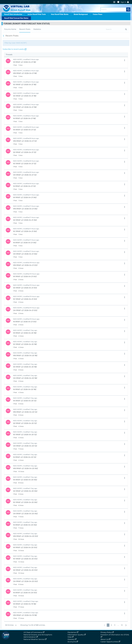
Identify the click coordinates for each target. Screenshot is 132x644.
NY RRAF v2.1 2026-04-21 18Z (25, 85)
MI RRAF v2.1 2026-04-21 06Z (25, 197)
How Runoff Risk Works (60, 14)
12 (122, 625)
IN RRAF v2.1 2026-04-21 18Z (24, 118)
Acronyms (73, 642)
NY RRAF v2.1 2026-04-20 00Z (25, 559)
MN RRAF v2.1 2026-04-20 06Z (25, 468)
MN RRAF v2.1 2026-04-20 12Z (25, 412)
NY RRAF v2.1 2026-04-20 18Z (25, 344)
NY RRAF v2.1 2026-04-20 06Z (25, 502)
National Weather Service (35, 639)
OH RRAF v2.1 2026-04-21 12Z (25, 175)
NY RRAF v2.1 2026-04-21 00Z (25, 299)
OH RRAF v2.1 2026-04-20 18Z (25, 378)
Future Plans (98, 14)
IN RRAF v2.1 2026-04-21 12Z (24, 186)
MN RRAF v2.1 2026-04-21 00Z (25, 265)
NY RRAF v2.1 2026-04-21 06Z (25, 231)
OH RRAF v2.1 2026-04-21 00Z (25, 310)
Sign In (125, 2)
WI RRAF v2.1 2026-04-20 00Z (25, 570)
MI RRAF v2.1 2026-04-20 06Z (25, 480)
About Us (106, 639)
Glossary (72, 639)
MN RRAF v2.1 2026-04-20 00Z (26, 536)
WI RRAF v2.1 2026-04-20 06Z (25, 491)
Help (71, 637)
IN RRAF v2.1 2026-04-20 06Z (25, 525)
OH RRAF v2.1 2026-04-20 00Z (25, 581)
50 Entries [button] (11, 625)
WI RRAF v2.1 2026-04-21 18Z (25, 96)
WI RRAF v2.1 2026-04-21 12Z (25, 152)
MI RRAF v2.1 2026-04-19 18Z (25, 604)
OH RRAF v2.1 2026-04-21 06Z (25, 254)
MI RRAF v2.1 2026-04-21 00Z (25, 276)
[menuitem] (10, 29)
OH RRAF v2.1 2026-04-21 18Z (25, 107)
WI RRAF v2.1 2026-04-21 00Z (25, 288)
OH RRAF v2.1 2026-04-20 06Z (25, 514)
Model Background (81, 14)
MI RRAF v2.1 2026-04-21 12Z (24, 130)
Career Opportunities (111, 642)
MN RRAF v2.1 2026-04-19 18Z (25, 615)
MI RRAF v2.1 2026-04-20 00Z (25, 547)
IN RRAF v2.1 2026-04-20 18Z (25, 389)
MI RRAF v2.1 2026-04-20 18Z (25, 333)
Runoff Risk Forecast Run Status (16, 18)
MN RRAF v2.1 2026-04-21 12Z (25, 141)
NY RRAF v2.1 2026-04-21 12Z (25, 164)
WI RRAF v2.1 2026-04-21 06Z (25, 220)
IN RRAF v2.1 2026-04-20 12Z (25, 457)
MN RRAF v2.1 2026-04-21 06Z (25, 209)
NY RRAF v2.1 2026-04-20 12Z (25, 435)
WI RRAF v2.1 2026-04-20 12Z (25, 423)
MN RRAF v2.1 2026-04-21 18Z (25, 73)
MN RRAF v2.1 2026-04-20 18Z (25, 356)
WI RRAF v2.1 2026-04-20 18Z (25, 367)
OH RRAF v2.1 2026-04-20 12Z (25, 446)
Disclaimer (73, 632)
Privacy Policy (108, 632)
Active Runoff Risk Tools (37, 14)
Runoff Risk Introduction (14, 14)
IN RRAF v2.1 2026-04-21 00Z (25, 322)
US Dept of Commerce (34, 632)
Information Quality (77, 635)
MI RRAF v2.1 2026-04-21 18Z (25, 62)
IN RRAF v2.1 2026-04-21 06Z (25, 243)
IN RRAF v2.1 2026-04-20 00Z (25, 593)
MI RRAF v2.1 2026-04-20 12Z (25, 401)
